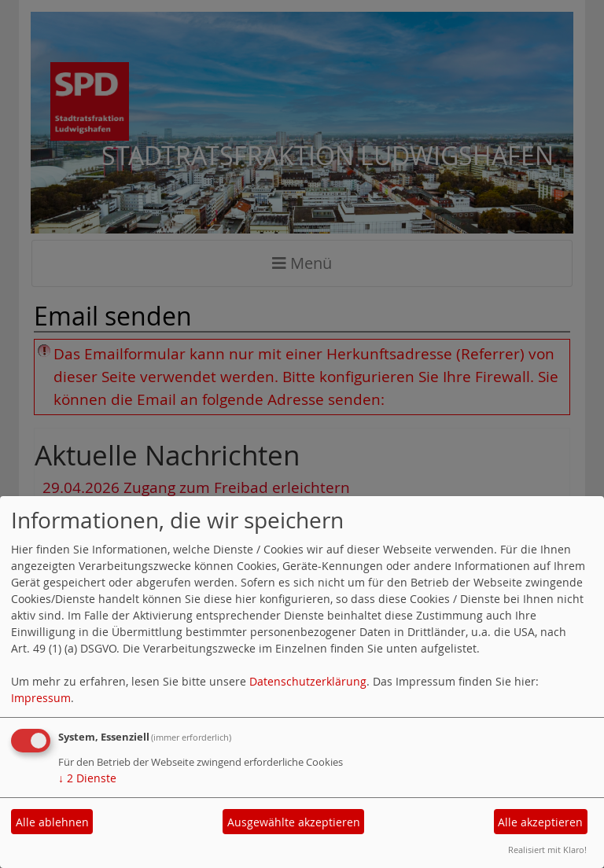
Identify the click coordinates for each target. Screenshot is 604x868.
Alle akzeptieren (540, 822)
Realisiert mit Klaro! (547, 850)
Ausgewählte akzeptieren (294, 822)
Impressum (41, 698)
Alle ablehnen (52, 822)
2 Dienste (87, 778)
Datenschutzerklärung (308, 681)
